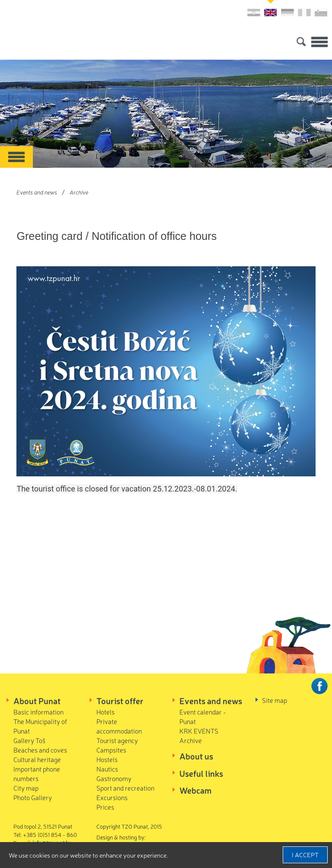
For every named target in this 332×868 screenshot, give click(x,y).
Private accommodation (119, 726)
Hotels (105, 712)
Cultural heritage (37, 759)
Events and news (37, 192)
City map (26, 788)
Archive (79, 192)
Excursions (112, 797)
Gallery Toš (29, 740)
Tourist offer (120, 701)
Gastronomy (114, 778)
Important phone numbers (37, 774)
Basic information (38, 712)
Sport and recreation (125, 788)
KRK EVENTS (199, 731)
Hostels (107, 759)
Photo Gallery (33, 797)
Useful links (201, 773)
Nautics (107, 769)
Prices (105, 807)
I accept (305, 855)
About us (196, 756)
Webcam (195, 790)
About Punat (37, 701)
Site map (275, 700)
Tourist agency (117, 740)
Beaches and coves (40, 750)
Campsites (111, 750)
